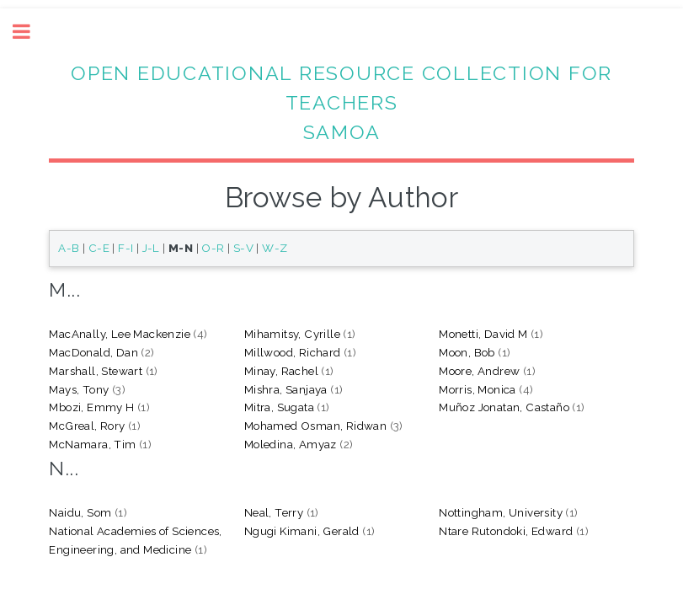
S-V (243, 248)
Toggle (30, 32)
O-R (213, 248)
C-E (99, 248)
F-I (125, 248)
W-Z (275, 248)
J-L (151, 248)
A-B (69, 248)
